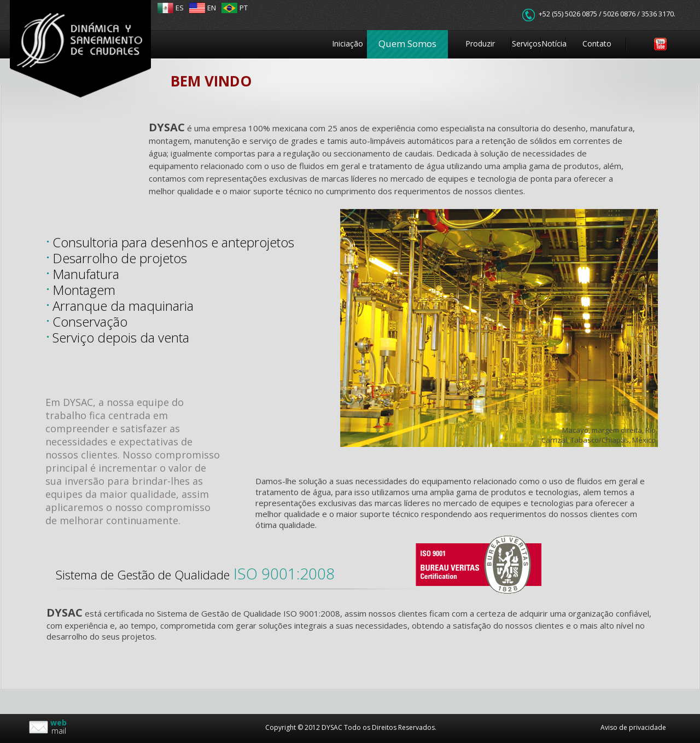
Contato (597, 43)
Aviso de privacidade (633, 727)
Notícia (554, 43)
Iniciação (348, 43)
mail (59, 727)
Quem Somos (407, 43)
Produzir (480, 43)
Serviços (527, 43)
